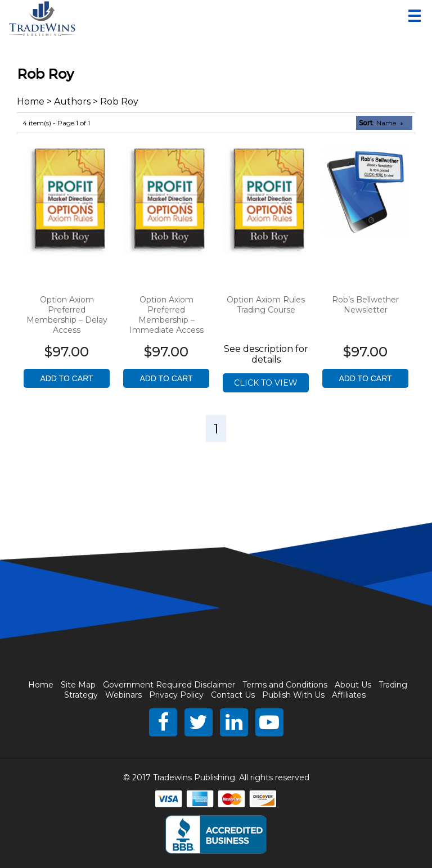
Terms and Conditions (285, 685)
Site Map (78, 685)
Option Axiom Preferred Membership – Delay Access (67, 315)
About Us (353, 685)
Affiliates (349, 695)
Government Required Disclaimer (169, 685)
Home (31, 101)
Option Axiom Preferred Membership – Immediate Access (166, 315)
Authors (72, 101)
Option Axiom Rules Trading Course (266, 305)
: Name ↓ (381, 123)
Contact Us (233, 695)
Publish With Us (293, 695)
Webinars (123, 695)
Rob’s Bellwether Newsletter (365, 305)
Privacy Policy (176, 695)
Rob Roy (119, 101)
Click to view (266, 383)
